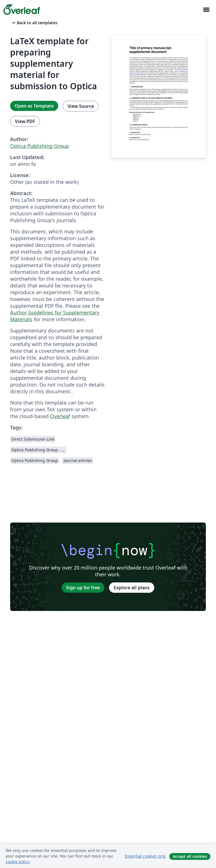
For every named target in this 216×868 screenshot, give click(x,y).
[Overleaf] (22, 10)
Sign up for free (83, 588)
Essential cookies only (145, 856)
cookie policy (17, 862)
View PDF (25, 121)
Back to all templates (34, 23)
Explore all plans (132, 588)
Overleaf (60, 416)
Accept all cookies (190, 856)
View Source (81, 106)
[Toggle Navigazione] (206, 10)
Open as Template (34, 106)
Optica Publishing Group (40, 146)
